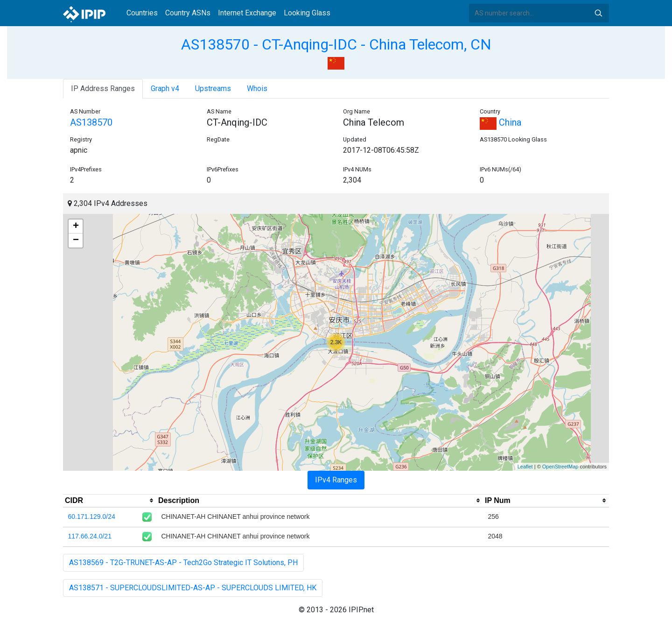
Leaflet (525, 467)
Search (598, 13)
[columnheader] (110, 501)
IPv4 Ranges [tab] (336, 480)
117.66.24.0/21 (90, 536)
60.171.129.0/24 (92, 517)
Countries (142, 13)
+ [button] (76, 227)
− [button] (76, 241)
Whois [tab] (257, 88)
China (500, 122)
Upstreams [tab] (213, 88)
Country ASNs (188, 13)
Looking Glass (307, 13)
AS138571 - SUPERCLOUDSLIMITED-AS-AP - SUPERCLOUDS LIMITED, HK (193, 588)
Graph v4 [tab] (165, 88)
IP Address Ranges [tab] (103, 88)
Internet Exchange (247, 13)
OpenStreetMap (560, 467)
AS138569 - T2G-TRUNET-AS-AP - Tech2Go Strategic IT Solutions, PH (183, 563)
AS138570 (91, 122)
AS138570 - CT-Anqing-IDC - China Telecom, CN (336, 44)
